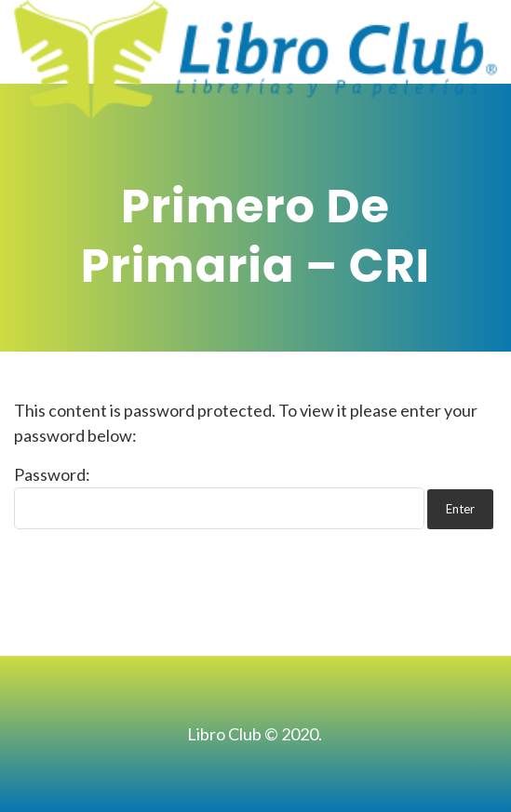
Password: (219, 497)
